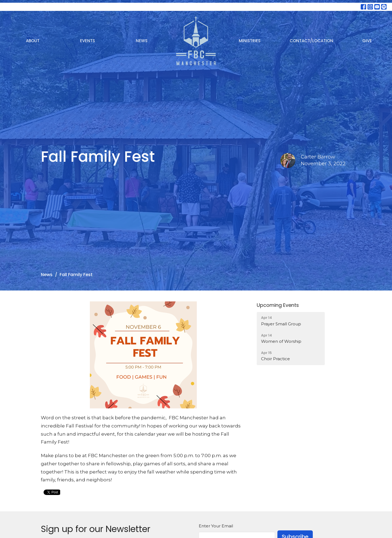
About (33, 41)
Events (88, 41)
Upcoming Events (278, 305)
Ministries (250, 41)
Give (367, 41)
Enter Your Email (216, 526)
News (142, 41)
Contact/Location (311, 41)
